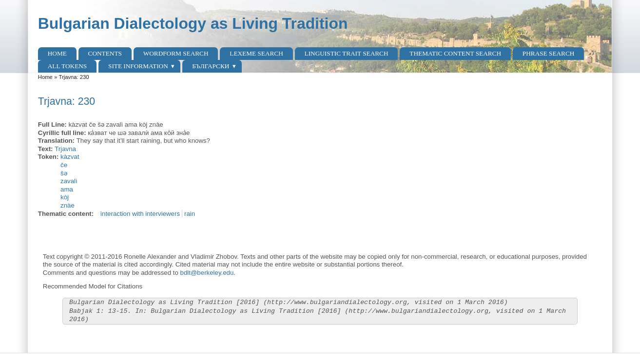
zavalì (69, 181)
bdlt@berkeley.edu (207, 273)
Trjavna (65, 149)
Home (57, 53)
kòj (65, 197)
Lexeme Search (256, 53)
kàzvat (70, 157)
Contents (105, 53)
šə (64, 173)
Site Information (138, 66)
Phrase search (549, 53)
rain (190, 214)
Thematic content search (455, 53)
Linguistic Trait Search (347, 53)
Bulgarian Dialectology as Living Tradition (193, 23)
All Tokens (67, 66)
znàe (68, 205)
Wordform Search (176, 53)
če (64, 165)
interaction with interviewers (140, 214)
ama (67, 189)
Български (211, 66)
